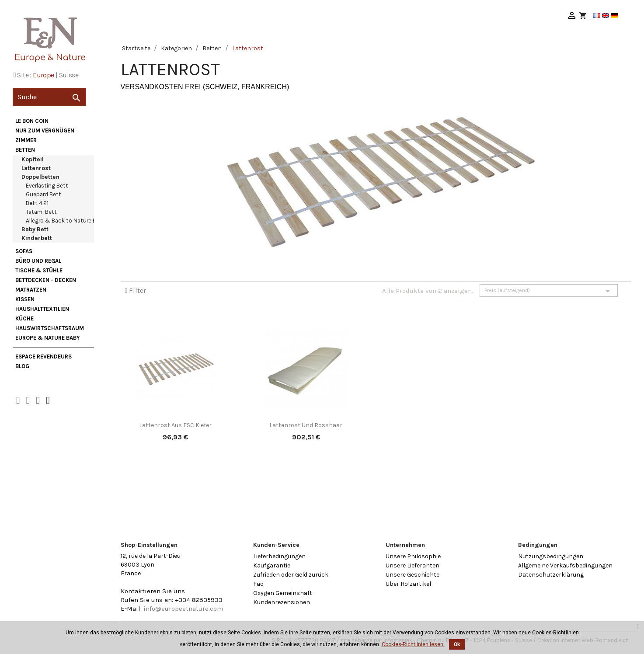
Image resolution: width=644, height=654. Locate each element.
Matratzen (31, 290)
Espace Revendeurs (44, 357)
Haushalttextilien (42, 309)
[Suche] (49, 97)
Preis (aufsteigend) (549, 291)
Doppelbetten (40, 177)
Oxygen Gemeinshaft (283, 593)
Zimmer (26, 140)
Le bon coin (32, 121)
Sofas (24, 251)
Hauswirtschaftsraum (50, 328)
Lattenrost (36, 168)
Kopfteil (33, 159)
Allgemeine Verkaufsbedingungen (565, 565)
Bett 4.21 (37, 203)
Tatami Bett (41, 212)
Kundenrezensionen (282, 602)
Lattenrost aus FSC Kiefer (175, 425)
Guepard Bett (44, 194)
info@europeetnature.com (183, 609)
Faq (258, 584)
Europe (43, 75)
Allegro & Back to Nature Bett (65, 221)
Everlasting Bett (47, 186)
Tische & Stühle (39, 270)
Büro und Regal (38, 261)
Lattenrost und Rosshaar (306, 425)
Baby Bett (35, 229)
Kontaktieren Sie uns (153, 591)
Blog (22, 366)
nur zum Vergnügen (45, 130)
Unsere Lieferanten (413, 565)
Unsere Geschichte (413, 575)
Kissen (25, 299)
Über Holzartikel (408, 584)
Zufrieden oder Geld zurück (291, 575)
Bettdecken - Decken (46, 280)
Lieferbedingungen (279, 556)
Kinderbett (37, 238)
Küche (24, 318)
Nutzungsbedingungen (551, 556)
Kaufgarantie (272, 565)
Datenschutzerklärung (551, 575)
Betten (25, 150)
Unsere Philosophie (413, 556)
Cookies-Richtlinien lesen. (413, 644)
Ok (457, 644)
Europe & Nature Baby (48, 338)
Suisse (69, 75)
